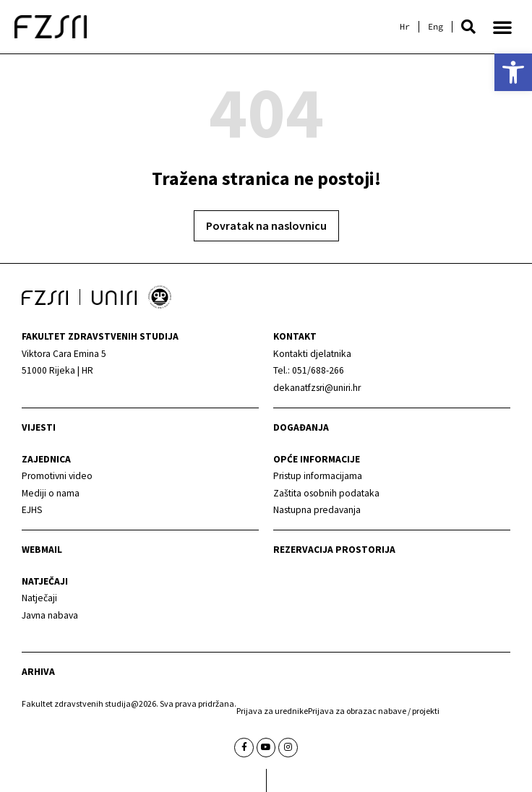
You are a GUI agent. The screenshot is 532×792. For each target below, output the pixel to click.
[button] (468, 27)
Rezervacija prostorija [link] (334, 550)
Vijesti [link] (39, 427)
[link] (513, 72)
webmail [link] (42, 550)
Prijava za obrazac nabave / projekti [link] (374, 711)
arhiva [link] (38, 672)
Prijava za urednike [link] (272, 711)
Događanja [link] (301, 427)
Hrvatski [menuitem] (405, 27)
